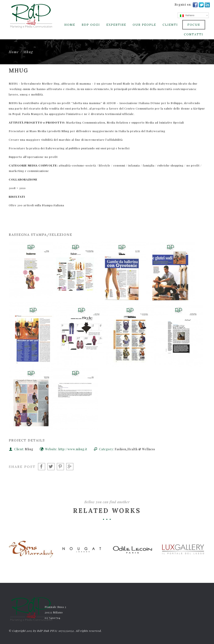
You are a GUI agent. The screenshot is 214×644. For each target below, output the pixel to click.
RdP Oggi (91, 25)
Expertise (116, 25)
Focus (194, 25)
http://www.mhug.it (73, 449)
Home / (16, 52)
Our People (144, 25)
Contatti (194, 34)
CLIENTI (170, 25)
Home (70, 25)
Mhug (28, 52)
